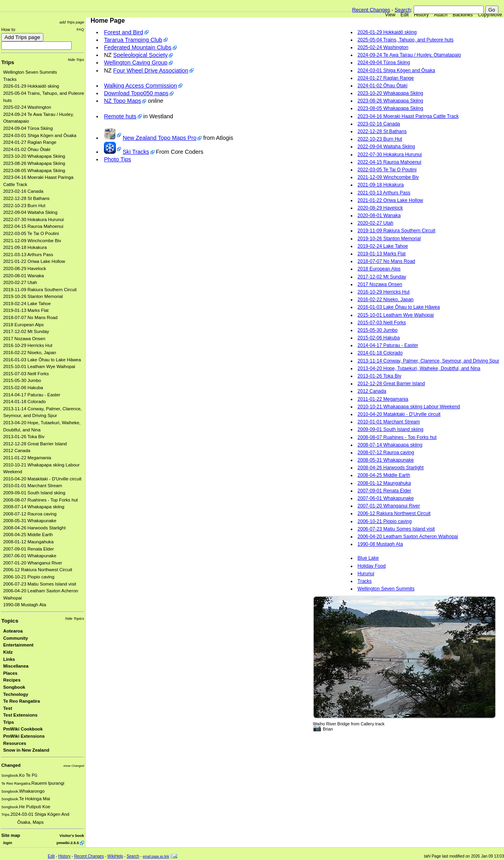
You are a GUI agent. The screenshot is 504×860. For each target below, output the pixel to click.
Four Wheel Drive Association (151, 71)
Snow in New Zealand (26, 750)
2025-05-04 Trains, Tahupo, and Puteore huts (405, 40)
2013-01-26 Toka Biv (24, 437)
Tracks (10, 79)
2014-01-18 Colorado (24, 402)
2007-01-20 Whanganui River (33, 563)
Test (8, 708)
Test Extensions (20, 715)
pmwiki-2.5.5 (68, 843)
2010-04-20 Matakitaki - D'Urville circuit (42, 479)
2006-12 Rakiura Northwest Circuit (38, 570)
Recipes (12, 680)
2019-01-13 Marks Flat (26, 310)
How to (8, 29)
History (421, 15)
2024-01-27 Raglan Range (30, 142)
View (390, 15)
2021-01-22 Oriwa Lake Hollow (34, 261)
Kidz (8, 652)
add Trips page (72, 22)
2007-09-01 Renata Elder (28, 549)
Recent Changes (371, 10)
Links (9, 659)
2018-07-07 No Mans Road (30, 317)
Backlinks (463, 15)
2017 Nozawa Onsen (24, 339)
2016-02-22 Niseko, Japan (30, 353)
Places (10, 673)
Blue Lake (368, 558)
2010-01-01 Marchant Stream (33, 486)
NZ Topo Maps (122, 101)
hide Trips (76, 60)
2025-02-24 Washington (27, 107)
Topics (10, 621)
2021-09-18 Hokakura (25, 247)
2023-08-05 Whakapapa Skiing (34, 170)
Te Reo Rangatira (21, 701)
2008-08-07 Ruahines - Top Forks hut (40, 500)
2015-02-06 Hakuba (23, 388)
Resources (15, 743)
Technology (16, 694)
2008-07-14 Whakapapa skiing (34, 507)
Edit (405, 15)
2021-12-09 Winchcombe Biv (32, 241)
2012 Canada (17, 451)
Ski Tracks (136, 152)
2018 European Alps (23, 325)
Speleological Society (140, 55)
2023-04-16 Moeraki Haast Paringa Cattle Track (408, 116)
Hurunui (366, 574)
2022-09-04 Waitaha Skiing (30, 212)
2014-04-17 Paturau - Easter (32, 395)
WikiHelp (115, 856)
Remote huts (120, 116)
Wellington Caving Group (136, 63)
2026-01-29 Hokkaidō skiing (31, 86)
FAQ (80, 29)
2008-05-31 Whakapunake (30, 521)
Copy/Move (490, 15)
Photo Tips (117, 159)
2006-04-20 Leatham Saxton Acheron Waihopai (408, 537)
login (8, 843)
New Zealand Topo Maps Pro (159, 138)
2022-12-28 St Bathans (26, 198)
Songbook (14, 687)
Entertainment (18, 645)
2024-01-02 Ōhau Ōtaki (27, 149)
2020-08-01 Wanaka (23, 276)
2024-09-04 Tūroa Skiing (28, 128)
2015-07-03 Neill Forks (26, 374)
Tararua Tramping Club (133, 40)
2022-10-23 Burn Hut (24, 206)
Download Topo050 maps (136, 93)
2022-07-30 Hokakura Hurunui (33, 219)
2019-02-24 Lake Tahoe (27, 304)
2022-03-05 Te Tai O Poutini (31, 233)
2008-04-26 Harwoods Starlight (34, 528)
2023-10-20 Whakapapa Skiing (34, 156)
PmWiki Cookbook (23, 729)
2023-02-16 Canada (23, 191)
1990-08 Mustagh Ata (25, 605)
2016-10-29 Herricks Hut (28, 345)
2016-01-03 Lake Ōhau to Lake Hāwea (42, 360)
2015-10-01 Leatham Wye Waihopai (39, 366)
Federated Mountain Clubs (138, 47)
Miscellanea (16, 666)
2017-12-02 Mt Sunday (26, 331)
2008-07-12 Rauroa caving (30, 514)
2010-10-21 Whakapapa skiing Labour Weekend (409, 407)
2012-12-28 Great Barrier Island (35, 444)
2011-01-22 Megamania (27, 458)
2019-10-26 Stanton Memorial (33, 296)
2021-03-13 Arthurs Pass (28, 255)
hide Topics (75, 618)
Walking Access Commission (140, 86)
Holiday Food (372, 566)
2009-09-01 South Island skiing (34, 493)
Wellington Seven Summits (30, 72)
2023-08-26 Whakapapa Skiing (34, 163)
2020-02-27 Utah (20, 282)
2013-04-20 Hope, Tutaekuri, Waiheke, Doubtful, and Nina (419, 368)
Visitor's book (72, 836)
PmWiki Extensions (24, 736)
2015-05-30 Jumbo (22, 380)
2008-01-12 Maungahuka (28, 542)
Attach (441, 15)
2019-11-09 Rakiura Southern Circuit (40, 290)
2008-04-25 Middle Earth (28, 535)
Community (16, 638)
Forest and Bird (123, 32)
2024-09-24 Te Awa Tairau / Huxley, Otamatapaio (409, 55)
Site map (11, 835)
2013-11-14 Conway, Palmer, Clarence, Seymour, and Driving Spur (428, 361)
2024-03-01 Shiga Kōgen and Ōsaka (40, 135)
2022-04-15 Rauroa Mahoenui (33, 226)
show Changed (74, 766)
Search (403, 10)
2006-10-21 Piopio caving (29, 577)
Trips (8, 62)
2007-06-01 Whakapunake (30, 556)
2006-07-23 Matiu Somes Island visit (40, 584)
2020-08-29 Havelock (25, 268)
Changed (11, 765)
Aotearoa (13, 631)
